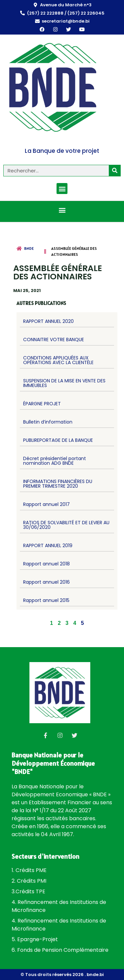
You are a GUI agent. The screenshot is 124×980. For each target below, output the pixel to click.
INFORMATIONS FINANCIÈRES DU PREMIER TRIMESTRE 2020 (58, 484)
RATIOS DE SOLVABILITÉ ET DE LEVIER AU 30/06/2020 (66, 525)
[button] (62, 189)
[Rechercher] (115, 171)
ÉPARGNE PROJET (42, 404)
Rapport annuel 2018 (46, 564)
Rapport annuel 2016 (46, 582)
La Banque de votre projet (62, 151)
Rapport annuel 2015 (46, 600)
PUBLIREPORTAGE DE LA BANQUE (58, 440)
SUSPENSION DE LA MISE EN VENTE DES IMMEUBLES (64, 383)
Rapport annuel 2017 (46, 504)
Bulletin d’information (48, 422)
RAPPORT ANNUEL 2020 (48, 321)
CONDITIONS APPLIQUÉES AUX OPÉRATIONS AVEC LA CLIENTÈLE (58, 360)
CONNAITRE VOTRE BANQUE (54, 340)
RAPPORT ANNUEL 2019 (48, 545)
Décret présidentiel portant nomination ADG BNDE (55, 461)
